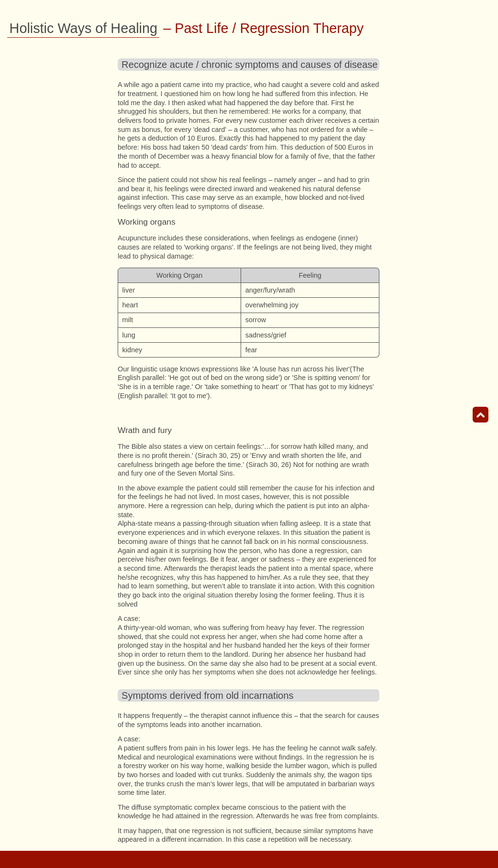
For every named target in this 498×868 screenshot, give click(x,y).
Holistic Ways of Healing (83, 28)
